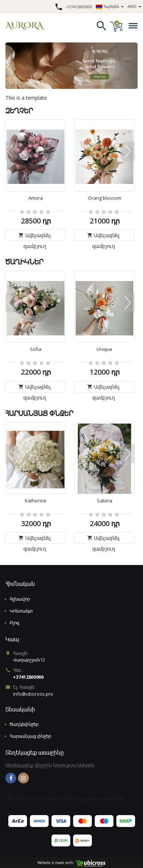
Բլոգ (15, 623)
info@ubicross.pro (33, 694)
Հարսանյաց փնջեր (30, 736)
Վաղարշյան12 (29, 660)
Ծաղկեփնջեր (24, 724)
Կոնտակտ (21, 611)
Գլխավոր (20, 599)
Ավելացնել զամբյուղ (35, 236)
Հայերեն (110, 6)
